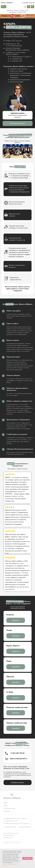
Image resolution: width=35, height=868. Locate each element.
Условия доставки (9, 808)
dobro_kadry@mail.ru (19, 758)
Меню (6, 803)
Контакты (7, 811)
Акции (6, 805)
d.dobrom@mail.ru (25, 827)
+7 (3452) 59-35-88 (28, 3)
